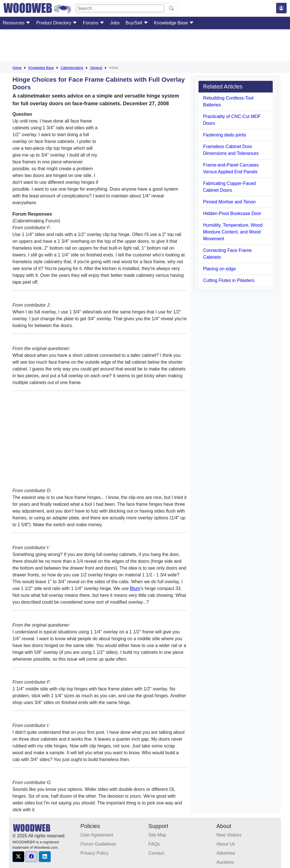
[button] (18, 857)
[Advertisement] (145, 46)
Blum (135, 588)
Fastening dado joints (225, 135)
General (96, 68)
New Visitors (229, 835)
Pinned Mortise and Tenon (229, 202)
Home (17, 68)
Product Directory (57, 23)
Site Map (157, 835)
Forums (94, 23)
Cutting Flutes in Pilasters (229, 280)
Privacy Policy (95, 853)
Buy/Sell (137, 23)
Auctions (225, 862)
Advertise (226, 853)
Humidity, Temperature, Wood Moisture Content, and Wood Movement (233, 232)
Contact (156, 853)
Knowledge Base (174, 23)
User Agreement (97, 835)
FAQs (154, 844)
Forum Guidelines (98, 844)
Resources (17, 23)
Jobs (115, 23)
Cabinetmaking (72, 68)
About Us (226, 844)
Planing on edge (219, 269)
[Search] (120, 8)
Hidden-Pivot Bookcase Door (232, 213)
